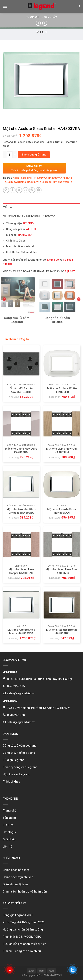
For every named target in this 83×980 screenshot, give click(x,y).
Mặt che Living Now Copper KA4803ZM (21, 571)
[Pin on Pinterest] (32, 190)
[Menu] (5, 6)
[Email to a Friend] (26, 190)
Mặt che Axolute (62, 182)
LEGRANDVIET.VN (52, 975)
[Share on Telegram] (39, 190)
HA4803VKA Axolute (60, 178)
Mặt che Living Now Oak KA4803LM (62, 450)
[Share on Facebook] (13, 190)
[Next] (79, 299)
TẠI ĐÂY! (70, 272)
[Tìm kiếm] (79, 6)
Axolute (17, 178)
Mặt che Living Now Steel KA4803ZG (62, 571)
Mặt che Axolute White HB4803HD (62, 390)
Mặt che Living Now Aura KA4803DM (21, 450)
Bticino (27, 178)
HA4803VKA (40, 178)
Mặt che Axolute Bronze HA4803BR (62, 632)
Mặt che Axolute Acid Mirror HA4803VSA (21, 632)
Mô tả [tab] (7, 207)
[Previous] (4, 299)
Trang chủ (33, 17)
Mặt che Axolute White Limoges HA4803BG (21, 511)
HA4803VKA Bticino (14, 182)
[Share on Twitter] (19, 190)
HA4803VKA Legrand (39, 182)
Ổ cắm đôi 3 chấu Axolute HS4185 (21, 390)
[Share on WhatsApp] (6, 190)
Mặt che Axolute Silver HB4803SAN (62, 511)
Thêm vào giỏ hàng (34, 155)
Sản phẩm (51, 17)
